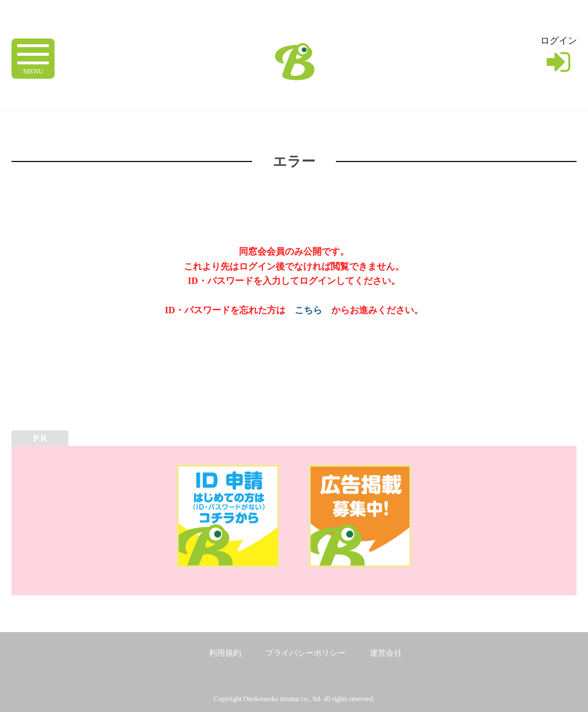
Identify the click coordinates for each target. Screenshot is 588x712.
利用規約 (225, 653)
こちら (308, 310)
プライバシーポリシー (305, 653)
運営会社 (386, 653)
